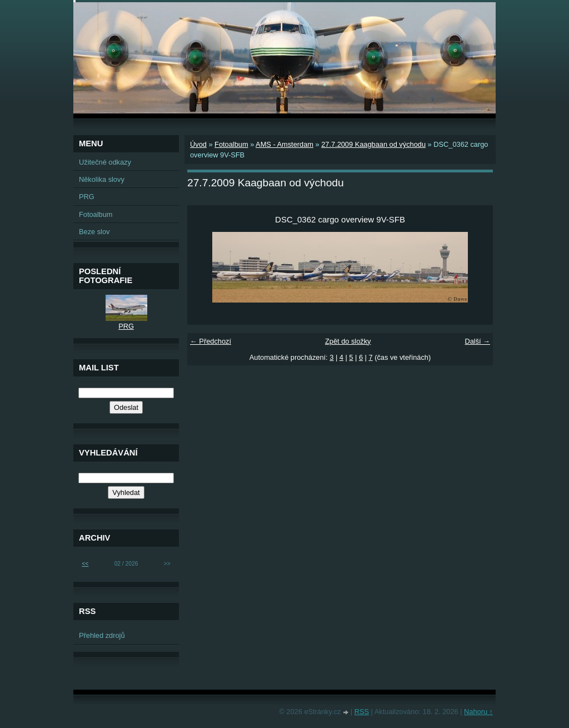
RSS (362, 712)
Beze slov (94, 232)
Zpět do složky (348, 341)
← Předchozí (211, 341)
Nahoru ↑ (478, 712)
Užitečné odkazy (105, 162)
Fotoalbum (231, 144)
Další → (477, 341)
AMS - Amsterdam (284, 144)
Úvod (198, 144)
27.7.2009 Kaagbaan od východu (373, 144)
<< (85, 564)
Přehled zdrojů (102, 635)
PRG (87, 197)
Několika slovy (102, 179)
